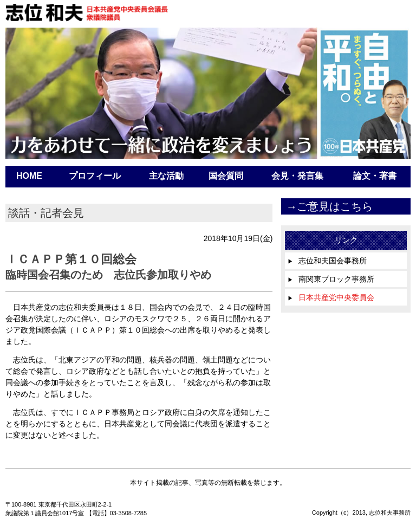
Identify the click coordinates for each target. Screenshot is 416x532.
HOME (29, 176)
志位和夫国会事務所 (327, 261)
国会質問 (226, 176)
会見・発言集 (297, 176)
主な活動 (166, 176)
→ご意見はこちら (329, 206)
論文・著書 (375, 176)
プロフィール (95, 176)
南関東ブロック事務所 (331, 279)
